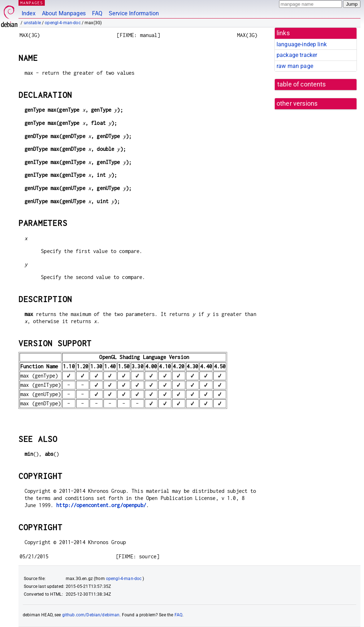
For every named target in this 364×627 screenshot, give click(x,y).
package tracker (297, 55)
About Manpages (64, 13)
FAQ (97, 13)
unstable (32, 23)
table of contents (302, 84)
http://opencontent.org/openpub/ (101, 505)
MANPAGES (32, 3)
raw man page (295, 66)
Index (29, 13)
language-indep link (302, 44)
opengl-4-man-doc (63, 23)
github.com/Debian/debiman (91, 615)
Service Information (134, 13)
